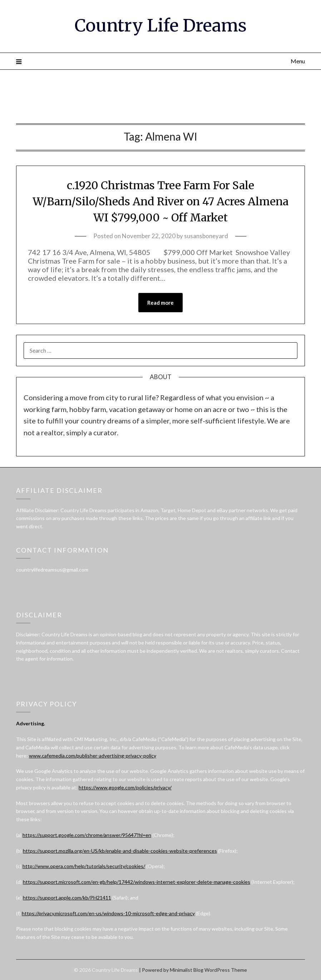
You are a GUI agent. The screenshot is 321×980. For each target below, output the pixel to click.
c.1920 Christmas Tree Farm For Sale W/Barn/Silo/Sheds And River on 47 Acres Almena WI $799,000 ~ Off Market (160, 201)
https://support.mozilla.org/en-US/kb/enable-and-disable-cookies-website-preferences (120, 851)
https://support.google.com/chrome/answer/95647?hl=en (87, 835)
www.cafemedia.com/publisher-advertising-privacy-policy (93, 756)
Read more (160, 303)
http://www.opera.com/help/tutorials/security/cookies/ (84, 866)
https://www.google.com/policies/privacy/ (125, 787)
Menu (298, 61)
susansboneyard (206, 236)
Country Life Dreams (161, 25)
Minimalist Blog (187, 970)
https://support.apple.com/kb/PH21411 (67, 898)
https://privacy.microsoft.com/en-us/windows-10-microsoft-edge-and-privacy (108, 913)
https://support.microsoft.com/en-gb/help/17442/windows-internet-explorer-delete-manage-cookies (137, 882)
